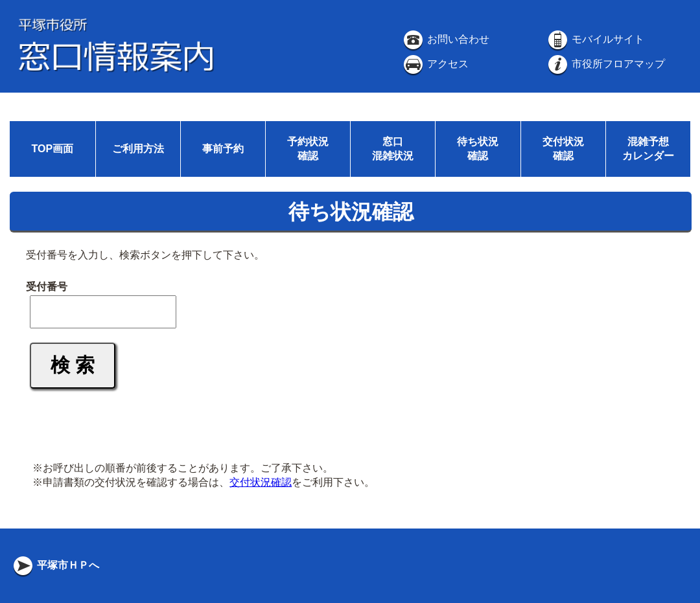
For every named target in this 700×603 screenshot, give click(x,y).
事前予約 (223, 149)
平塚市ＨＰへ (55, 565)
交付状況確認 (261, 482)
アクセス (435, 64)
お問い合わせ (445, 39)
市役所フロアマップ (605, 64)
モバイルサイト (595, 39)
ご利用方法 (138, 149)
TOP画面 (52, 149)
